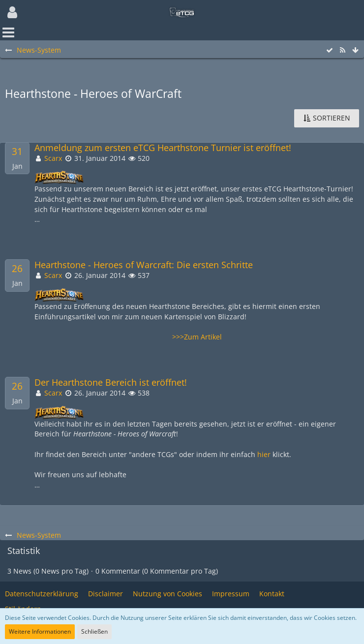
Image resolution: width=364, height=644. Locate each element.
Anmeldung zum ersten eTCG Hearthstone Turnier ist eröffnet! (163, 148)
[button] (12, 12)
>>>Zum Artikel (197, 337)
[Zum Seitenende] (355, 50)
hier (264, 454)
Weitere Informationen (40, 631)
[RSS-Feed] (342, 50)
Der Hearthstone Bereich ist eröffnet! (111, 383)
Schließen (94, 631)
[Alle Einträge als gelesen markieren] (330, 50)
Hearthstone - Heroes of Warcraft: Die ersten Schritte (144, 265)
